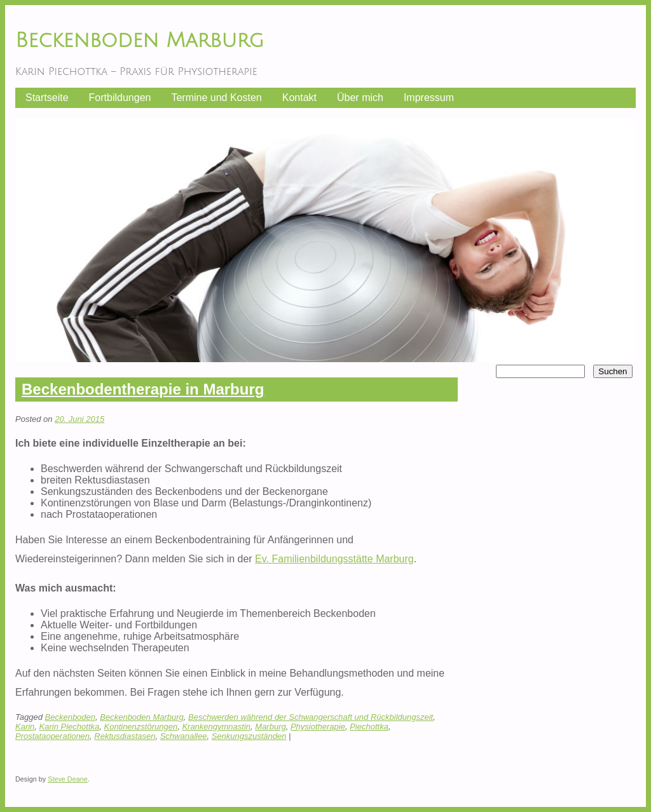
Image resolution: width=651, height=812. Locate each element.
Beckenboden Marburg (140, 40)
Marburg (270, 727)
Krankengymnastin (216, 727)
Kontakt (299, 98)
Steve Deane (68, 779)
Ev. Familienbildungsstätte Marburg (334, 559)
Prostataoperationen (52, 736)
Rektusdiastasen (125, 736)
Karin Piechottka (70, 727)
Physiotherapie (318, 727)
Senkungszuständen (249, 736)
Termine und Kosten (216, 98)
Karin (25, 727)
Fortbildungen (120, 98)
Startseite (47, 98)
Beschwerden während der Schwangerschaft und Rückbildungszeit (311, 717)
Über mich (360, 98)
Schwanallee (184, 736)
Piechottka (369, 727)
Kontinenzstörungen (141, 727)
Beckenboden (71, 717)
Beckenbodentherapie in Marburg (143, 389)
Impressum (429, 98)
